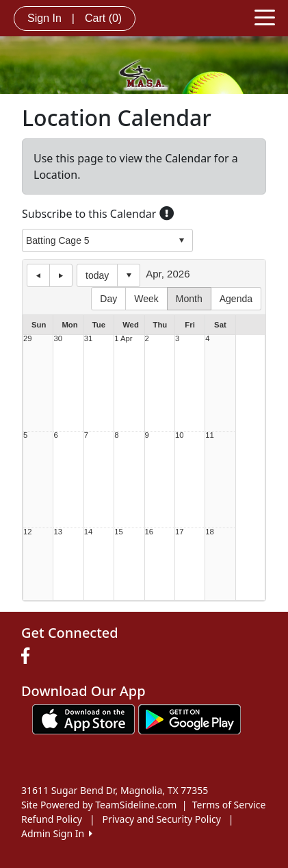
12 (28, 532)
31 (89, 339)
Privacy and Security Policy (162, 819)
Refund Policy (52, 819)
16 (149, 532)
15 (119, 532)
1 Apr (123, 339)
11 (210, 435)
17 (180, 532)
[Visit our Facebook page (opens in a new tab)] (29, 656)
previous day (38, 275)
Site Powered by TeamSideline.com (99, 805)
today (97, 275)
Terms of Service (229, 805)
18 (210, 532)
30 (58, 339)
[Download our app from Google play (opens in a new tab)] (189, 718)
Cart (103, 18)
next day (61, 275)
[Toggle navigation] (265, 16)
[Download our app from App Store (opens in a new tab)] (83, 718)
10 (180, 435)
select (181, 240)
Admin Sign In (57, 833)
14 (89, 532)
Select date (129, 275)
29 (28, 339)
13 (58, 532)
